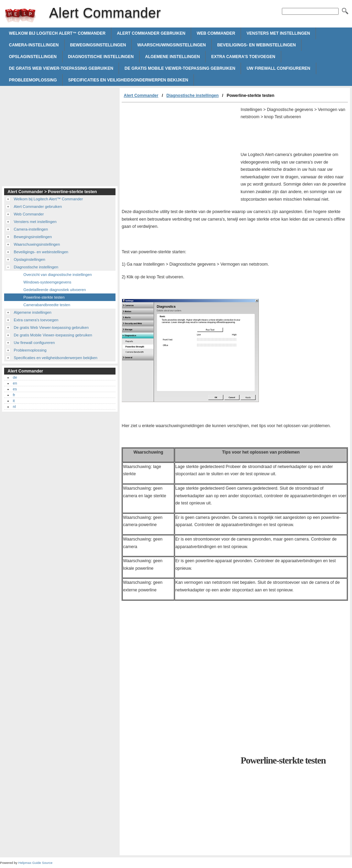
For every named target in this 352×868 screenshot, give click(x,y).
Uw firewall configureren (278, 68)
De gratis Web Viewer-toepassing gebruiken (61, 68)
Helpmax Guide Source (35, 863)
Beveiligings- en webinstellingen (257, 45)
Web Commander (216, 33)
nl (14, 407)
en (15, 383)
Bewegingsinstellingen (98, 45)
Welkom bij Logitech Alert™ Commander (57, 33)
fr (14, 395)
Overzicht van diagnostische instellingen (58, 275)
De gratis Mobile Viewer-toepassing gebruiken (180, 68)
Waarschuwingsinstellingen (171, 45)
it (14, 401)
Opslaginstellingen (33, 57)
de (15, 377)
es (15, 389)
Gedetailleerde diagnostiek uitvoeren (55, 290)
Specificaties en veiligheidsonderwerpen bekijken (128, 80)
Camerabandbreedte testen (47, 305)
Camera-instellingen (34, 45)
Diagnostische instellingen (101, 57)
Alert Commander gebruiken (151, 33)
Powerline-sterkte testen (44, 297)
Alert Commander (20, 15)
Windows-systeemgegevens (47, 282)
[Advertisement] (179, 154)
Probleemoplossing (33, 80)
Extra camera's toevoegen (243, 57)
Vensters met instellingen (278, 33)
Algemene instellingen (172, 57)
